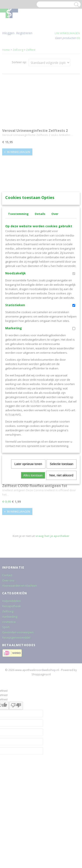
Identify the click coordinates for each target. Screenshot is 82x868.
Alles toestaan (33, 539)
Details (40, 278)
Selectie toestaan (62, 528)
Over (55, 278)
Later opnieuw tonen (28, 528)
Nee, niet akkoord (61, 539)
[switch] (74, 338)
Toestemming (18, 278)
